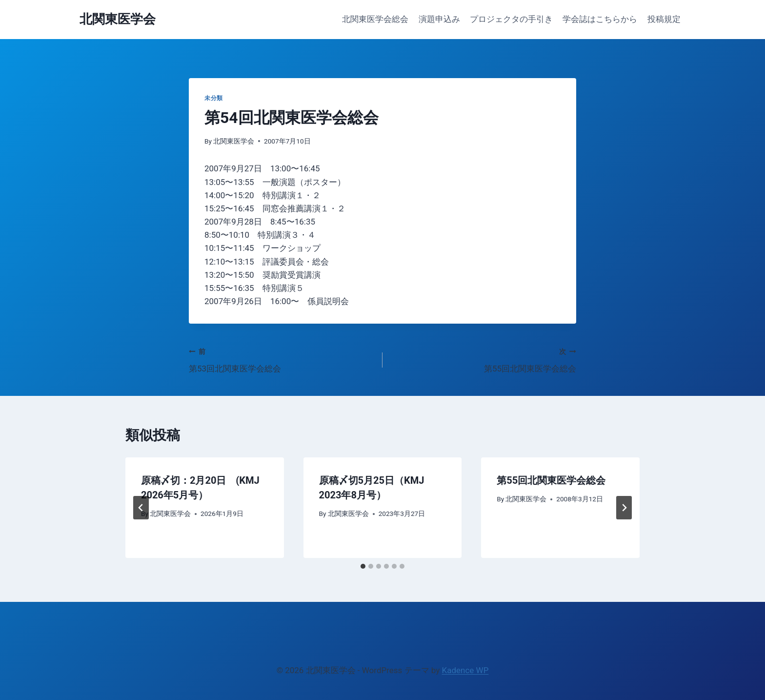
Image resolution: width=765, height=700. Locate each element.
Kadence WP (465, 670)
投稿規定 (664, 19)
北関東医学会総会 (375, 19)
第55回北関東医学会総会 (483, 359)
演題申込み (439, 19)
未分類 (214, 98)
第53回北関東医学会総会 (282, 359)
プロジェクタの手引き (511, 19)
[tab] (363, 566)
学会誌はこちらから (600, 19)
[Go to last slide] (141, 508)
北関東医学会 (234, 141)
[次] (624, 508)
